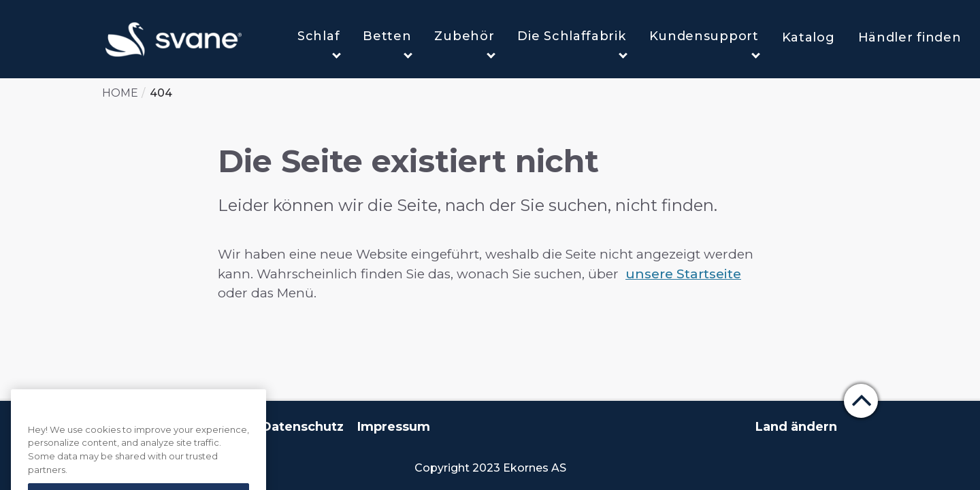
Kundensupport (705, 44)
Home (120, 93)
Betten (388, 44)
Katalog (808, 37)
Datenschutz (303, 427)
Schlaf (319, 44)
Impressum (394, 427)
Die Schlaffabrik (572, 44)
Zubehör (465, 44)
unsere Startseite (683, 274)
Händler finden (910, 37)
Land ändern (796, 427)
